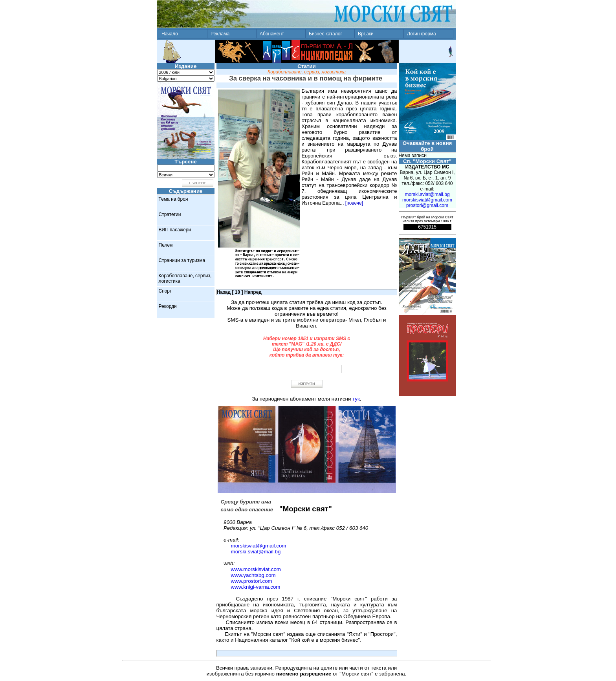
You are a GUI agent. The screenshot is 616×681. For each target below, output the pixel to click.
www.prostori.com (252, 581)
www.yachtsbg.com (253, 575)
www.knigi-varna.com (256, 587)
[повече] (354, 203)
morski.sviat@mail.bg (256, 552)
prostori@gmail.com (427, 205)
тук (356, 399)
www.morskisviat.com (256, 569)
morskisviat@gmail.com (259, 546)
